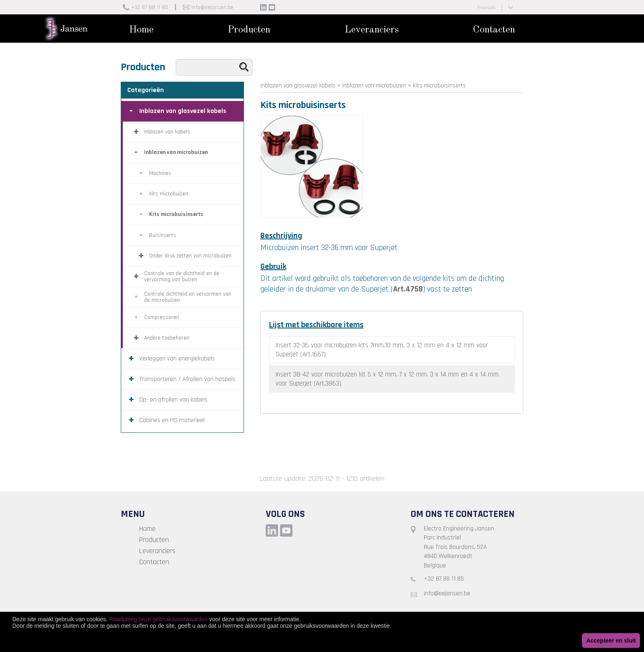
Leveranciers (372, 30)
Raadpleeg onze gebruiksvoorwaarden (159, 619)
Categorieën (146, 90)
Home (141, 30)
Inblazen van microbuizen (374, 86)
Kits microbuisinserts (439, 86)
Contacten (494, 30)
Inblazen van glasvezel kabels (298, 86)
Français (486, 8)
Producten (249, 30)
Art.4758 (408, 289)
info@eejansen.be (212, 7)
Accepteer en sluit (611, 641)
